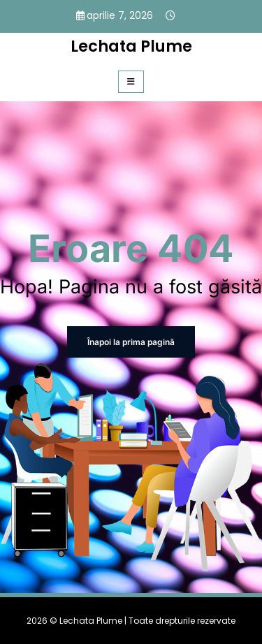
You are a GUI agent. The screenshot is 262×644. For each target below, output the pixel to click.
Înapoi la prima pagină (131, 342)
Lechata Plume (131, 46)
